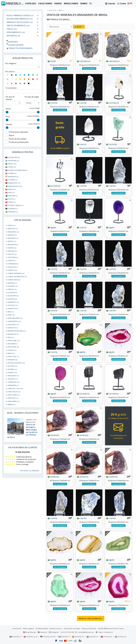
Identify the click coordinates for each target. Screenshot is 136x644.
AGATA (11, 225)
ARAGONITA (13, 244)
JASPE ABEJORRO (15, 318)
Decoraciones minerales (20, 19)
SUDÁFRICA (13, 208)
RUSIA (12, 199)
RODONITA (13, 360)
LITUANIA (13, 180)
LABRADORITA (14, 321)
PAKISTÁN (13, 196)
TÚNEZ (12, 202)
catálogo (52, 10)
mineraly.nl (92, 636)
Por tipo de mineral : (10, 98)
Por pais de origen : (32, 98)
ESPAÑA (12, 173)
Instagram (54, 632)
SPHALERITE (13, 376)
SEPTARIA (12, 369)
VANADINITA (13, 385)
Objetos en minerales (18, 25)
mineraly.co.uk (31, 636)
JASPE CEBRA (14, 395)
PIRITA (11, 353)
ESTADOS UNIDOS (16, 205)
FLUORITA (12, 299)
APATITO (12, 241)
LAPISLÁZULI (13, 324)
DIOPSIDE (12, 283)
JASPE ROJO (13, 398)
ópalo (52, 61)
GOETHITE (13, 305)
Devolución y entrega (72, 628)
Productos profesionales (20, 48)
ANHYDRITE (13, 238)
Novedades (12, 42)
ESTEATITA (12, 292)
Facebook (42, 632)
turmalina (112, 103)
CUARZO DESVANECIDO (17, 276)
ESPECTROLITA (14, 392)
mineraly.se (121, 636)
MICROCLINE (14, 340)
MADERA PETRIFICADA (17, 331)
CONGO (12, 167)
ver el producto (60, 68)
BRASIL (12, 164)
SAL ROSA (12, 366)
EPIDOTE (12, 289)
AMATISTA (13, 228)
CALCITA (12, 254)
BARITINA (12, 251)
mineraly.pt (107, 636)
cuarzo (82, 144)
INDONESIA (13, 177)
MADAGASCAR (15, 186)
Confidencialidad (42, 628)
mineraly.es (78, 636)
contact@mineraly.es (86, 632)
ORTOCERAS (13, 347)
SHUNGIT (12, 372)
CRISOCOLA (13, 267)
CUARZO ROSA (14, 280)
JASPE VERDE (14, 401)
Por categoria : (11, 63)
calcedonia (84, 61)
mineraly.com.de (48, 636)
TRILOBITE (13, 379)
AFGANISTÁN (14, 157)
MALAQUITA (13, 334)
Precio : (9, 109)
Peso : (8, 116)
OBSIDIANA (13, 344)
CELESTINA (13, 257)
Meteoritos (13, 36)
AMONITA (12, 235)
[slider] (7, 112)
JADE (11, 312)
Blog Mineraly (30, 632)
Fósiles (12, 29)
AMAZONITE (13, 232)
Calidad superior (15, 45)
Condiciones (17, 628)
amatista (53, 435)
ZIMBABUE (13, 212)
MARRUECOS (14, 183)
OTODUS (12, 350)
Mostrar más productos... (91, 618)
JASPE (11, 315)
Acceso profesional (89, 628)
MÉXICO (12, 189)
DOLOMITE (13, 286)
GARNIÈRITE (13, 302)
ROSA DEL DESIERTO (16, 363)
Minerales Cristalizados (20, 22)
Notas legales (28, 628)
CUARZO (12, 270)
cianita (52, 103)
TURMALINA (13, 382)
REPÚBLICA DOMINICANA (18, 170)
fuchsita (111, 144)
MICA (11, 337)
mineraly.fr (15, 636)
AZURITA (12, 248)
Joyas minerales (16, 32)
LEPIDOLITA (13, 328)
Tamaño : (9, 124)
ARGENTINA (14, 161)
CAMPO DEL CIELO (15, 388)
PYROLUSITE (13, 356)
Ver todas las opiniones (30, 471)
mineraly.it (64, 636)
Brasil (61, 10)
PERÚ (11, 192)
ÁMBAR (11, 404)
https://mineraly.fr (106, 632)
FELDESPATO (13, 296)
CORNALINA (13, 264)
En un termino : (11, 88)
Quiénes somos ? (56, 628)
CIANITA (11, 260)
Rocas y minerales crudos (20, 15)
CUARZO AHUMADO (16, 273)
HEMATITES (13, 308)
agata (52, 227)
